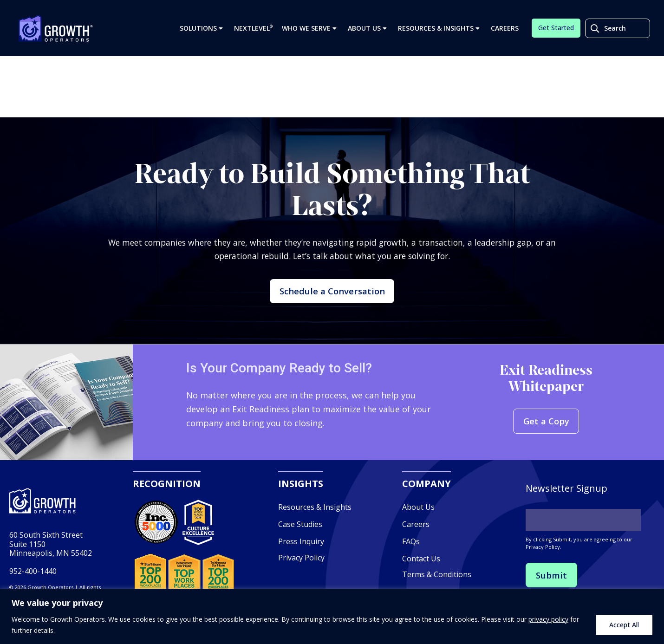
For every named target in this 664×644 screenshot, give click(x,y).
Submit (552, 588)
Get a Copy (546, 434)
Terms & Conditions (437, 587)
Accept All (624, 625)
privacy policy (548, 619)
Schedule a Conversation (332, 298)
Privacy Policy (301, 570)
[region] (332, 616)
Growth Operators (56, 31)
